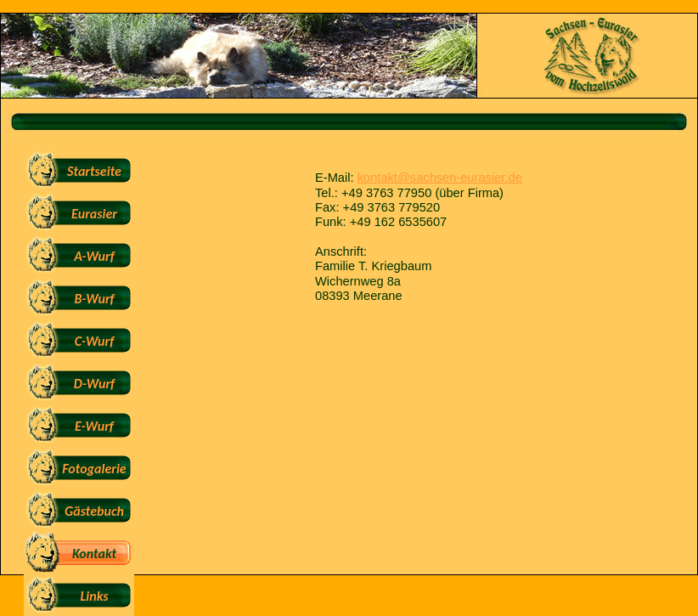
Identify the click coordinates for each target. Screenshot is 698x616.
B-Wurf (94, 299)
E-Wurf (94, 426)
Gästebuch (94, 511)
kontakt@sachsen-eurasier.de (440, 178)
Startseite (94, 171)
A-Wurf (94, 256)
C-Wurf (94, 341)
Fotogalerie (94, 469)
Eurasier (94, 214)
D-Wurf (94, 384)
